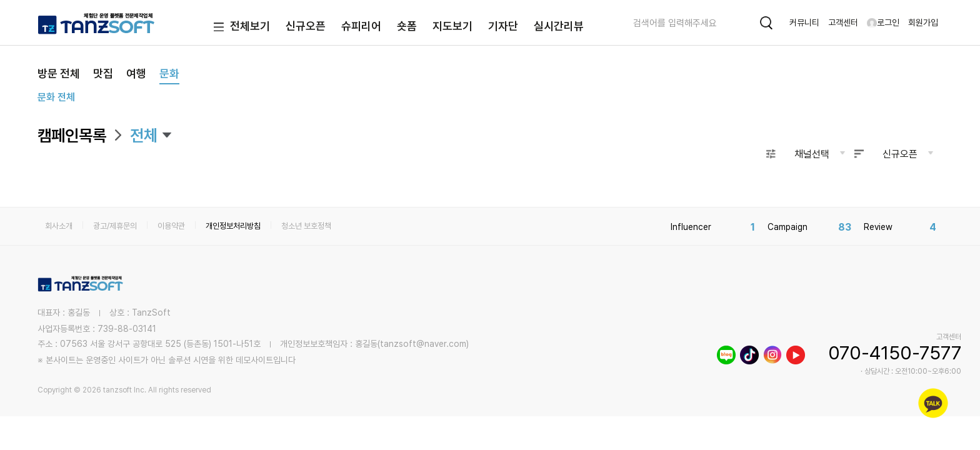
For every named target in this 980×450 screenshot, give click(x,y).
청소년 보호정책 (306, 226)
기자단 (503, 26)
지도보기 (452, 26)
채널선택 (812, 154)
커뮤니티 (804, 22)
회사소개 (59, 226)
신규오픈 (306, 26)
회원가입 (923, 22)
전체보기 (239, 27)
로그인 (883, 22)
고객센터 (843, 22)
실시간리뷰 (559, 26)
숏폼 (407, 26)
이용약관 (171, 226)
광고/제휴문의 (115, 226)
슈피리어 (361, 26)
